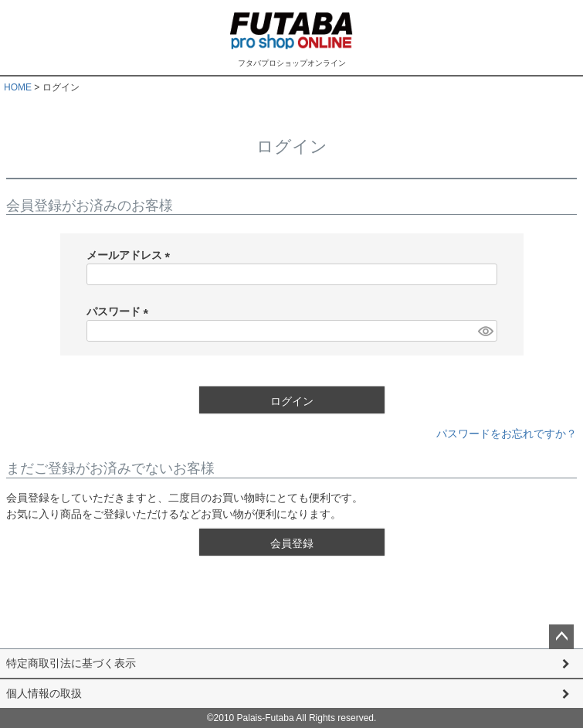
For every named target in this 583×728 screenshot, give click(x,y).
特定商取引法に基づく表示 (71, 663)
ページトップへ (561, 637)
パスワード (120, 311)
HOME (18, 87)
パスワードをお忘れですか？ (507, 434)
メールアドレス (131, 255)
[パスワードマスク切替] (485, 331)
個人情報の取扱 (44, 693)
